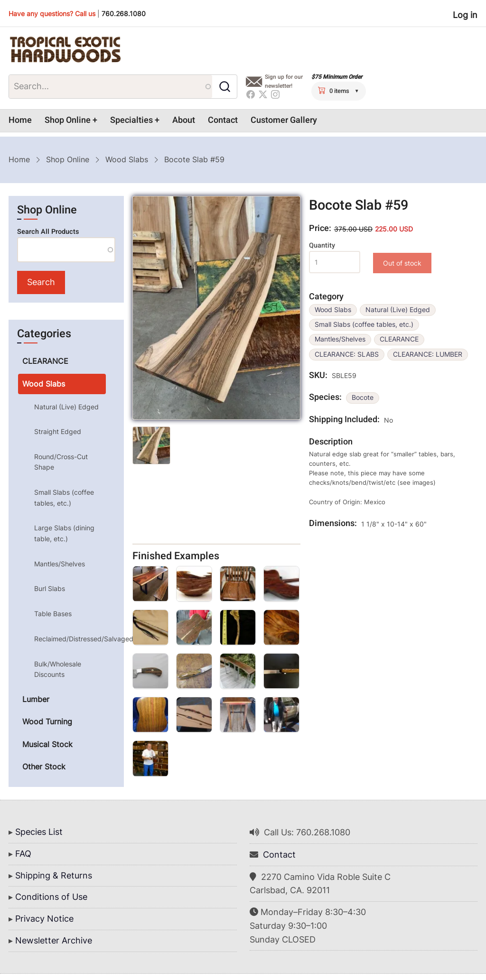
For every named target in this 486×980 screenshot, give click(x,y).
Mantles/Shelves (340, 339)
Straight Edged (58, 431)
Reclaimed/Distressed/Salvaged (70, 639)
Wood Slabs (127, 159)
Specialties (131, 120)
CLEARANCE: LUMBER (428, 354)
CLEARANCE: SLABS (347, 354)
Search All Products (48, 232)
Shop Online (68, 120)
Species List (39, 832)
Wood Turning (47, 721)
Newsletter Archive (54, 940)
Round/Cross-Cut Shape (61, 462)
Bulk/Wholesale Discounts (58, 669)
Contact (223, 120)
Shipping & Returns (54, 875)
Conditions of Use (51, 897)
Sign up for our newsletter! (284, 81)
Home (20, 120)
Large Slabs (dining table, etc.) (64, 533)
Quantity (322, 245)
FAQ (23, 854)
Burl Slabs (50, 588)
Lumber (36, 699)
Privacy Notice (44, 919)
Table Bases (53, 614)
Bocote (363, 398)
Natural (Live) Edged (398, 310)
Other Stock (44, 767)
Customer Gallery (284, 120)
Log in (465, 15)
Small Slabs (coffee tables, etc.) (364, 324)
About (184, 120)
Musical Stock (47, 744)
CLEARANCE (399, 339)
